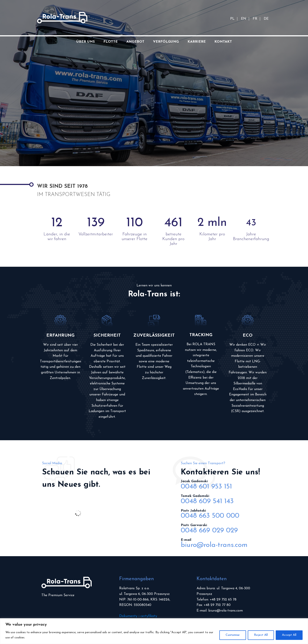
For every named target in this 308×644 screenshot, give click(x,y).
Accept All (289, 635)
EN (244, 19)
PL (232, 19)
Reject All (261, 635)
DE (266, 19)
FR (255, 19)
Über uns (86, 42)
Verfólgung (166, 42)
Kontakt (223, 42)
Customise (233, 635)
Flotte (111, 42)
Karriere (197, 42)
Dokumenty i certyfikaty (138, 616)
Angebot (135, 42)
